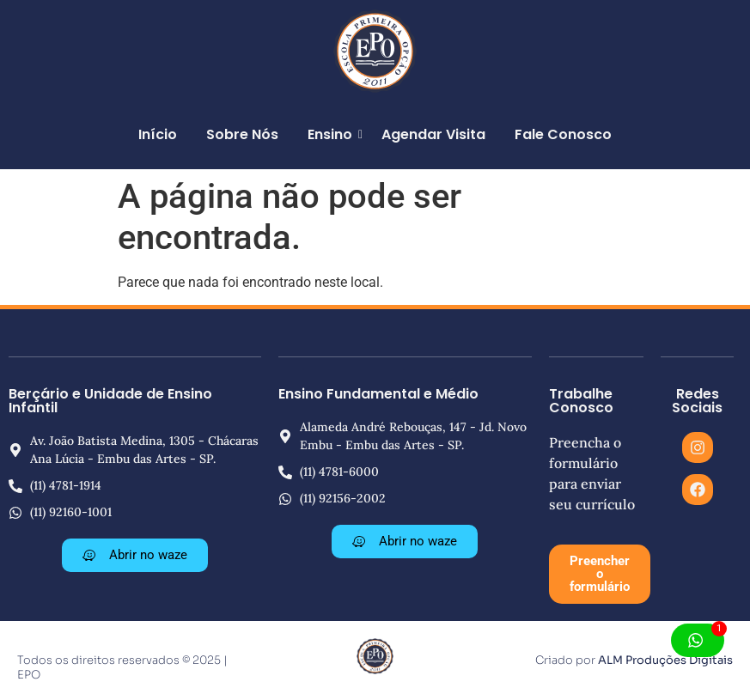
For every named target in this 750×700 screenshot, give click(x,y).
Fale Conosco (563, 134)
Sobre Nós (242, 134)
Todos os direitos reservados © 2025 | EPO (122, 667)
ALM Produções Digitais (665, 660)
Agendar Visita (433, 134)
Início (158, 134)
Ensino (333, 134)
